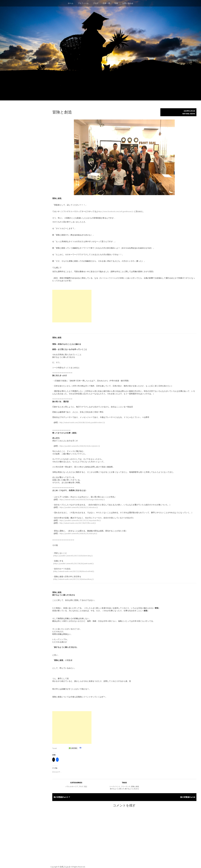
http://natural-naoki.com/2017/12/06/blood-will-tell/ (74, 571)
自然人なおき (65, 867)
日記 (85, 786)
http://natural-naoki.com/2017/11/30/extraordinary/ (73, 579)
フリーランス (126, 786)
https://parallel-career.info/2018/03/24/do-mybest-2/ (79, 446)
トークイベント (115, 786)
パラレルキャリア (72, 786)
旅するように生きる (132, 789)
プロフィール (83, 3)
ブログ (96, 3)
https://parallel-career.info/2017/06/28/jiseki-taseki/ (73, 563)
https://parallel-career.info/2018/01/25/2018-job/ (78, 533)
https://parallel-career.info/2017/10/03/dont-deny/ (73, 556)
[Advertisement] (72, 306)
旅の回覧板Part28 (188, 797)
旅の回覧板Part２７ (62, 797)
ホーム (71, 3)
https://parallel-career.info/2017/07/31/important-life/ (80, 520)
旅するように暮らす (117, 789)
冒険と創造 (135, 786)
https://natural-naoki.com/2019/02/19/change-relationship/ (82, 499)
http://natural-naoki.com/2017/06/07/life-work (77, 523)
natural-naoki (189, 114)
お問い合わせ (128, 3)
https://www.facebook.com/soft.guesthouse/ (115, 211)
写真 (116, 3)
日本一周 (106, 3)
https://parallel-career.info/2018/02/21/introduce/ (78, 507)
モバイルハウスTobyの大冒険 (112, 278)
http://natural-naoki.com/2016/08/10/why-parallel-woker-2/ (82, 422)
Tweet (54, 748)
